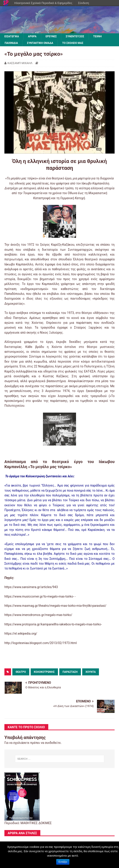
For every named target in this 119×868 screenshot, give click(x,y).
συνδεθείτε (53, 743)
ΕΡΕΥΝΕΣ (51, 36)
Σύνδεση (84, 3)
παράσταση (70, 672)
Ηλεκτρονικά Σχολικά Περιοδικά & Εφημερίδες (43, 3)
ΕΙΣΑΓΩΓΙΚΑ (12, 36)
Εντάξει (63, 862)
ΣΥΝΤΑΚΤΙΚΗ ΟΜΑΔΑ (40, 43)
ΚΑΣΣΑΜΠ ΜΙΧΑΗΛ (20, 63)
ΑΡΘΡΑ (32, 36)
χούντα (91, 672)
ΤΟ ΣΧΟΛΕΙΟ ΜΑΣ (73, 43)
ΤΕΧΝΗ (98, 36)
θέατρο (21, 672)
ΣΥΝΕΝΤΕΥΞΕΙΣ (75, 36)
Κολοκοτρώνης (44, 672)
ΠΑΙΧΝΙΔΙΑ (11, 43)
